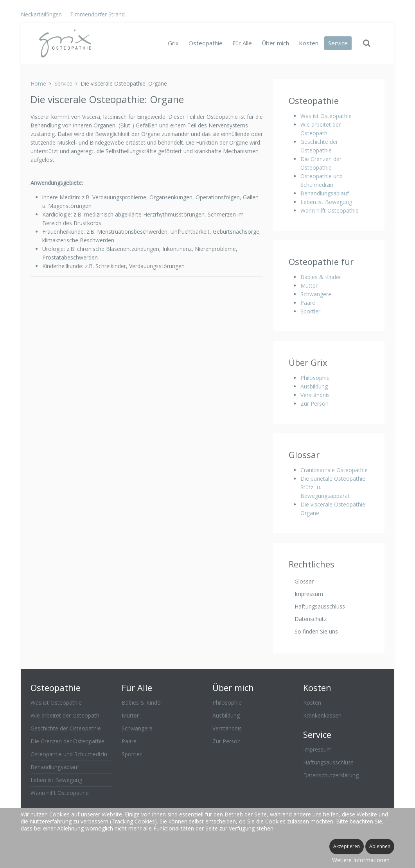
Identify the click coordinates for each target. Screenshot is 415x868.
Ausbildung (314, 386)
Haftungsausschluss (320, 606)
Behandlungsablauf (325, 193)
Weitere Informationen (361, 860)
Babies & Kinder (321, 277)
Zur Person (314, 404)
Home (38, 83)
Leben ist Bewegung (326, 202)
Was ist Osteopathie (326, 116)
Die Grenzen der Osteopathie (67, 741)
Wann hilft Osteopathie (330, 210)
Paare (308, 303)
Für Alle (242, 43)
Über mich (275, 43)
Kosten (309, 43)
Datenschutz (311, 619)
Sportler (310, 311)
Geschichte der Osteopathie (66, 728)
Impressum (309, 594)
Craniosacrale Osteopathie (334, 470)
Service (338, 43)
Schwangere (316, 294)
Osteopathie (206, 43)
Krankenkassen (322, 715)
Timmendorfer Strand (97, 14)
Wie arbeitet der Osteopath (65, 715)
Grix (173, 43)
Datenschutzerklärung (331, 775)
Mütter (309, 285)
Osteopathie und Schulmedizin (69, 754)
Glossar (304, 581)
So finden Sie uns (316, 631)
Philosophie (315, 378)
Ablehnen (380, 846)
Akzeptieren (347, 846)
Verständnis (315, 395)
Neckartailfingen (41, 14)
